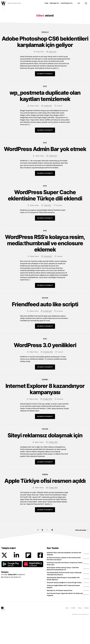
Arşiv (67, 634)
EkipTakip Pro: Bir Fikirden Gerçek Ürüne (60, 616)
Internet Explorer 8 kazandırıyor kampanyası (45, 415)
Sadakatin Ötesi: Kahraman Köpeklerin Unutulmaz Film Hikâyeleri (64, 579)
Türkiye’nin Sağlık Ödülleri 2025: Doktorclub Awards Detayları (63, 612)
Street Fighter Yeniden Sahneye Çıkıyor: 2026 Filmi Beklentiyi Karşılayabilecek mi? (63, 594)
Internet (45, 405)
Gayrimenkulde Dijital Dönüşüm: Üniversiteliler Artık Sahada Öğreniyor (63, 604)
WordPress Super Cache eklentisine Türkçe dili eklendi (45, 221)
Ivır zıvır (45, 324)
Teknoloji (45, 58)
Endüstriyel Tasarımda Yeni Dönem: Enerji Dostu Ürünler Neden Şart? (65, 589)
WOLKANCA (3, 3)
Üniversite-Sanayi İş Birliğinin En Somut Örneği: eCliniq (64, 608)
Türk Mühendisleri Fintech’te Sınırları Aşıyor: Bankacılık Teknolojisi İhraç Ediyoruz (64, 599)
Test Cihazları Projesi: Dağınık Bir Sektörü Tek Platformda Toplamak (65, 620)
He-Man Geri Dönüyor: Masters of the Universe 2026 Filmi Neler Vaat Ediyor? (64, 584)
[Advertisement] (45, 20)
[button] (12, 590)
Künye (80, 634)
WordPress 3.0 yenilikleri (45, 371)
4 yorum (60, 132)
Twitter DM (12, 600)
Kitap (47, 3)
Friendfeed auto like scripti (45, 330)
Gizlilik (73, 634)
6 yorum (60, 282)
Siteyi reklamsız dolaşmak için (45, 461)
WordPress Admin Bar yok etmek (45, 175)
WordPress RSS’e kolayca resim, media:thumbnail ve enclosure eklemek (45, 269)
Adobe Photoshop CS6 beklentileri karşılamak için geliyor (45, 68)
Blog (45, 112)
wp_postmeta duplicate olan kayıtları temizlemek (45, 122)
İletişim (87, 634)
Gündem (45, 500)
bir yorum (59, 231)
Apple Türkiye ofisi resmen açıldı (45, 507)
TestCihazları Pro (66, 3)
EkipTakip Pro (54, 3)
